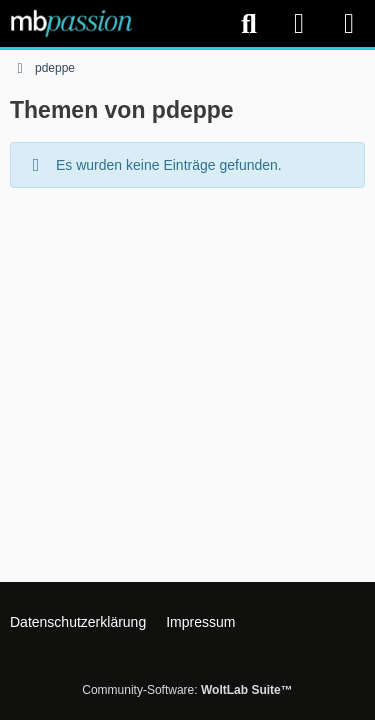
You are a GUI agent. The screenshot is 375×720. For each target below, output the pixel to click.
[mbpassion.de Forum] (71, 23)
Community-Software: (187, 690)
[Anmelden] (299, 23)
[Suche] (249, 24)
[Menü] (349, 24)
